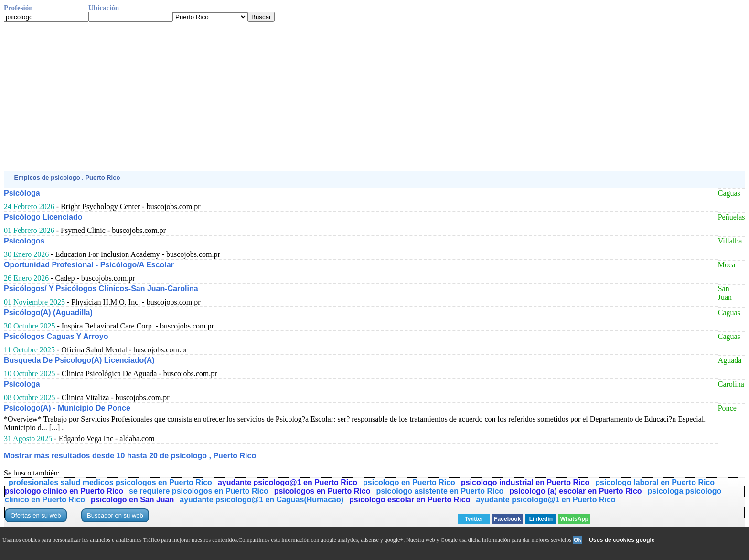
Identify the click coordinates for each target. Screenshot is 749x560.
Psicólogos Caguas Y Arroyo (56, 336)
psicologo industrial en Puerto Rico (525, 482)
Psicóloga (22, 193)
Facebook (507, 519)
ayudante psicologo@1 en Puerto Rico (288, 482)
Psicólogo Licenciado (43, 217)
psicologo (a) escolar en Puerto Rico (575, 491)
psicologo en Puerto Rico (409, 482)
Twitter (474, 519)
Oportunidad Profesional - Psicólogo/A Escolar (89, 265)
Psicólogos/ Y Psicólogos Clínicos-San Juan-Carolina (101, 289)
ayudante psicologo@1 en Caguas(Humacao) (262, 500)
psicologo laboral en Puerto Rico (655, 482)
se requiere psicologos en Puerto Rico (199, 491)
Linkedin (541, 519)
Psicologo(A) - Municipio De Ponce (67, 408)
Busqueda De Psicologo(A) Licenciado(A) (79, 360)
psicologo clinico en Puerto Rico (64, 491)
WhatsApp (574, 519)
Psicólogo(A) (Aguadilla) (48, 312)
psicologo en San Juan (132, 500)
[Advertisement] (290, 96)
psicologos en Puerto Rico (322, 491)
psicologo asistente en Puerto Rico (440, 491)
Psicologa (22, 384)
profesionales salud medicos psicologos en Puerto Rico (110, 482)
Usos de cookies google (622, 540)
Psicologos (24, 241)
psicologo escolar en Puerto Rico (410, 500)
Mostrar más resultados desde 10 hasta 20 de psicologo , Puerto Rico (130, 456)
